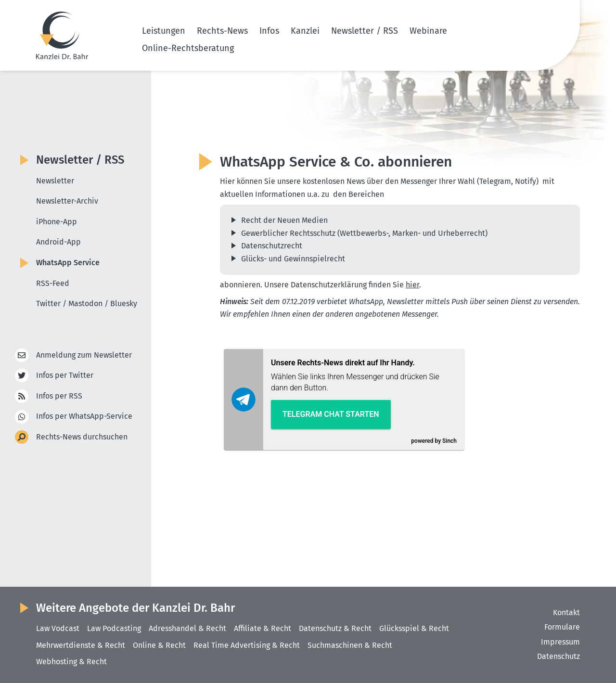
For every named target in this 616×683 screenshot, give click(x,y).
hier (412, 285)
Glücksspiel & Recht (414, 628)
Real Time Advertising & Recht (247, 645)
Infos (269, 31)
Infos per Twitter (65, 376)
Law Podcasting (114, 628)
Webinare (428, 31)
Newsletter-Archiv (67, 201)
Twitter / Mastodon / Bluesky (87, 303)
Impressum (560, 642)
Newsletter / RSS (365, 31)
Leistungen (164, 31)
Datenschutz (558, 656)
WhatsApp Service (68, 263)
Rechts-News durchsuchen (82, 437)
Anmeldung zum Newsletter (84, 355)
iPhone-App (57, 222)
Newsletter (55, 181)
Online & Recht (159, 645)
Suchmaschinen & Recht (350, 645)
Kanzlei (305, 31)
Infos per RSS (59, 396)
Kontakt (566, 612)
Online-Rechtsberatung (188, 48)
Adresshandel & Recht (187, 628)
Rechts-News (222, 31)
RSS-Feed (53, 283)
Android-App (58, 242)
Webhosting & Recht (71, 662)
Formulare (562, 627)
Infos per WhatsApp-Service (84, 417)
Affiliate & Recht (263, 628)
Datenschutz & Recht (335, 628)
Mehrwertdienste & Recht (81, 645)
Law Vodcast (58, 628)
